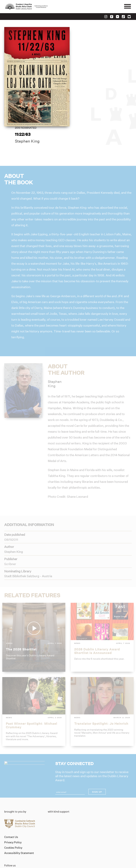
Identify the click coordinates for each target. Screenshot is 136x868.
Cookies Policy (13, 824)
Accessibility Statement (19, 830)
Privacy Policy (13, 819)
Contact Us (11, 814)
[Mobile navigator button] (127, 7)
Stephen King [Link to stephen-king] (92, 80)
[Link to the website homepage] (27, 7)
